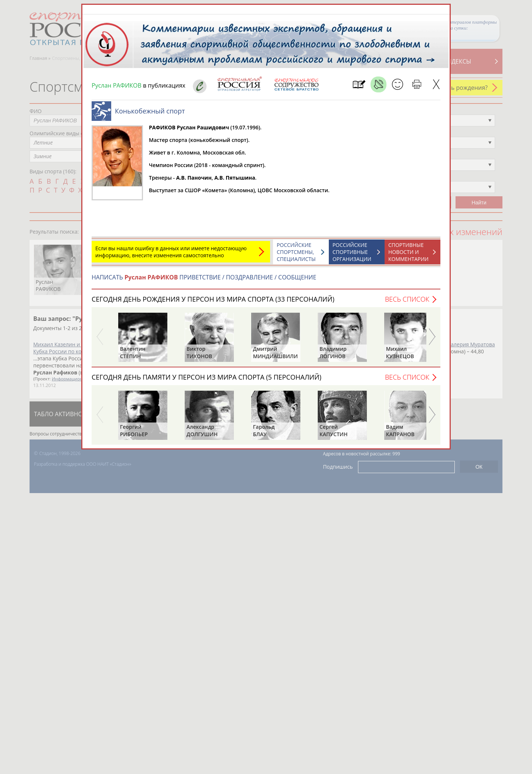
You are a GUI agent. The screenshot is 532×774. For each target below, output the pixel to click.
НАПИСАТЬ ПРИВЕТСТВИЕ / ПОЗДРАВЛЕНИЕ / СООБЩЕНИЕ (204, 277)
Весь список (407, 299)
